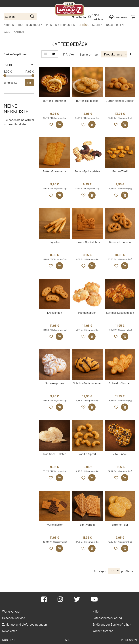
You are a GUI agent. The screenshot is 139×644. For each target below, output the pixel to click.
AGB (68, 640)
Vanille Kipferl (87, 454)
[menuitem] (9, 25)
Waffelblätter (55, 524)
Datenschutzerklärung (107, 618)
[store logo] (70, 9)
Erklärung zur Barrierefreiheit (112, 624)
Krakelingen (55, 313)
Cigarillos (54, 242)
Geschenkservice (14, 618)
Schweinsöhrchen (120, 383)
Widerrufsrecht (103, 631)
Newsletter (9, 631)
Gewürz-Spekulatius (87, 242)
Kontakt (9, 640)
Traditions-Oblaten (55, 454)
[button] (51, 125)
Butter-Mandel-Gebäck (120, 101)
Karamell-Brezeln (120, 242)
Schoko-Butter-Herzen (87, 383)
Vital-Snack (120, 454)
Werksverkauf (11, 611)
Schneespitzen (54, 383)
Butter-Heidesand (87, 101)
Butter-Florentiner (55, 101)
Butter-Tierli (120, 171)
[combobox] (20, 17)
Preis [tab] (8, 65)
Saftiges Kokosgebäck (120, 313)
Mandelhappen (87, 313)
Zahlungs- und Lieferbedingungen (25, 624)
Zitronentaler (120, 524)
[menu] (69, 28)
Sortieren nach (89, 54)
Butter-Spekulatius (55, 171)
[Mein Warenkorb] (122, 17)
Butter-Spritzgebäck (87, 171)
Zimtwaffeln (87, 524)
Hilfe (96, 611)
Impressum (129, 640)
